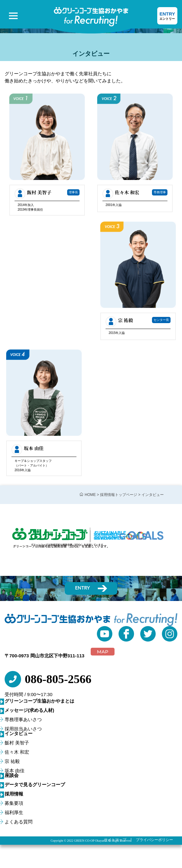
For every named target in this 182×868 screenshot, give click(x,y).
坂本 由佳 (15, 771)
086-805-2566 (58, 679)
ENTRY (167, 16)
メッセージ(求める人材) (29, 710)
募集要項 (14, 803)
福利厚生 (14, 812)
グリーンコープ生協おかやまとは (39, 701)
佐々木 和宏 (17, 752)
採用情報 (14, 794)
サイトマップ (115, 840)
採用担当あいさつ (23, 729)
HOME (90, 495)
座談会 (12, 775)
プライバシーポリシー (154, 840)
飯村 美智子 (17, 743)
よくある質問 (19, 822)
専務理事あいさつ (23, 719)
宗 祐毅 (12, 761)
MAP (103, 652)
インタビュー (19, 733)
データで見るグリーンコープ (35, 785)
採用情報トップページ (119, 495)
